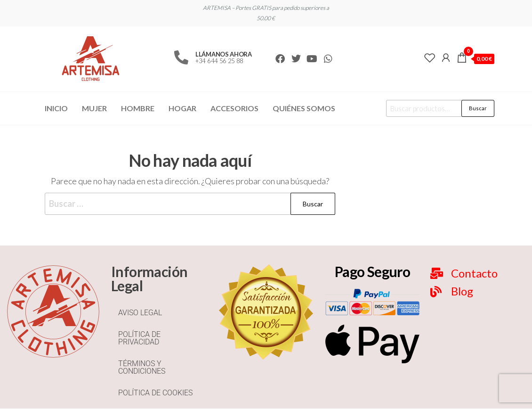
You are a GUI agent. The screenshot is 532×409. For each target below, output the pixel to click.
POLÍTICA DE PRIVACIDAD (139, 338)
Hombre (138, 108)
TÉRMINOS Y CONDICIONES (142, 367)
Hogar (182, 108)
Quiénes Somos (304, 108)
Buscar (478, 108)
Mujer (94, 108)
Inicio (56, 108)
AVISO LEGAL (140, 313)
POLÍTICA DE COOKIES (155, 393)
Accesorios (234, 108)
